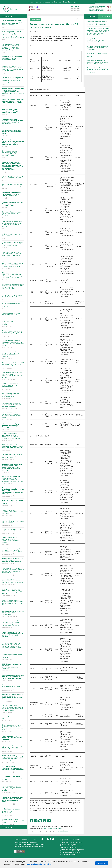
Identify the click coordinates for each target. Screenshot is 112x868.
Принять (102, 863)
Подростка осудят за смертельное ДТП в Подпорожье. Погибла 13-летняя (13, 541)
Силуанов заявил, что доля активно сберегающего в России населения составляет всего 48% (13, 729)
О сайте (17, 839)
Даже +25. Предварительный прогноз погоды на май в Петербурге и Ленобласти (97, 23)
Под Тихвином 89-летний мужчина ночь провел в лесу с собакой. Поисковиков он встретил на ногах (13, 572)
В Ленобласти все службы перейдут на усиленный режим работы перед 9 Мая (13, 552)
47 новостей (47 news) (69, 839)
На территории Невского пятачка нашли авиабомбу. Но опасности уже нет (13, 406)
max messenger (37, 7)
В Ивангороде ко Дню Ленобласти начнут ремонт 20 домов (13, 822)
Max (53, 839)
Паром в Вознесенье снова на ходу (13, 719)
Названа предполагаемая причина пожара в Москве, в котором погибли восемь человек (13, 790)
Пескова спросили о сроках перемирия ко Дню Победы (13, 297)
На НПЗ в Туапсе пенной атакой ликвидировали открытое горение (13, 387)
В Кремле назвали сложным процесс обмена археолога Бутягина (13, 657)
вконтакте (32, 7)
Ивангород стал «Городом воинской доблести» (13, 315)
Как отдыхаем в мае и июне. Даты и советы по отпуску (13, 187)
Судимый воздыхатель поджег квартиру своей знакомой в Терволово (13, 236)
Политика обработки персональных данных (30, 844)
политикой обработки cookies (38, 864)
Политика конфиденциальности (25, 843)
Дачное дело (73, 2)
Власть (30, 2)
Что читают (105, 17)
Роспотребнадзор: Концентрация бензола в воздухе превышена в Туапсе (13, 582)
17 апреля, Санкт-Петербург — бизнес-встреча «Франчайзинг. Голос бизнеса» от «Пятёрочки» (98, 70)
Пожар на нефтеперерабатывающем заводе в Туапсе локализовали (13, 812)
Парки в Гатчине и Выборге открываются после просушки (13, 513)
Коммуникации (35, 19)
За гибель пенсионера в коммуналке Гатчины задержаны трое (13, 396)
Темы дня (91, 17)
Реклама (34, 839)
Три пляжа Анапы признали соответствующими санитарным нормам (13, 60)
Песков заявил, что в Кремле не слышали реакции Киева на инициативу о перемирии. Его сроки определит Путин (13, 81)
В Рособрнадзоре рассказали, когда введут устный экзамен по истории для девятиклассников (13, 288)
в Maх (61, 828)
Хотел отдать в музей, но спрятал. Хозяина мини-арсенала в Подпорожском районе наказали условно (13, 625)
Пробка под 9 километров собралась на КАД (13, 532)
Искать (110, 2)
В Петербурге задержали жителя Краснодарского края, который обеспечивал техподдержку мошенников (13, 265)
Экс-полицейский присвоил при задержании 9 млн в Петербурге (13, 215)
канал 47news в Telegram (50, 828)
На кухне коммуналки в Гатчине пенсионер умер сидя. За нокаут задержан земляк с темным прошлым (13, 709)
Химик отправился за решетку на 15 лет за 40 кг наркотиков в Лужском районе (13, 523)
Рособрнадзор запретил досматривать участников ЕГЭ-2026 (13, 306)
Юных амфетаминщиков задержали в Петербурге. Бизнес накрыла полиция (13, 688)
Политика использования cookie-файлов (28, 846)
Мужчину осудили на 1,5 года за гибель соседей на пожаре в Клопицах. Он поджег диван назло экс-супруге (13, 70)
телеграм (34, 7)
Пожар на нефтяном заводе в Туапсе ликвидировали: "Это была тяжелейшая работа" (13, 245)
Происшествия (48, 2)
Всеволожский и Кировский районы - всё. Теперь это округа (97, 55)
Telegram (50, 839)
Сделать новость (37, 10)
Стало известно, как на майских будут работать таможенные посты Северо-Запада (13, 416)
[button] (31, 821)
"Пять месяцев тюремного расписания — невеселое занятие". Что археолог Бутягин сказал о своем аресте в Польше (13, 48)
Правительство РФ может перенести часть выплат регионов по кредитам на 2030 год (13, 355)
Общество (58, 2)
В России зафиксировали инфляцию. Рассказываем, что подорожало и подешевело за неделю (13, 344)
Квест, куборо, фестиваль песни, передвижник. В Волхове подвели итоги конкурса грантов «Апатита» (13, 480)
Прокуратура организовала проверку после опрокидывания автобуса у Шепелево (13, 376)
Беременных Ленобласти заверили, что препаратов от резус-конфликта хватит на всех (13, 604)
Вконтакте (42, 839)
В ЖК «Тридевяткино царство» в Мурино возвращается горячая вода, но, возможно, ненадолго (13, 437)
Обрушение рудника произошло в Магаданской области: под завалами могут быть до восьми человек (13, 277)
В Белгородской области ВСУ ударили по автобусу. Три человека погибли (13, 366)
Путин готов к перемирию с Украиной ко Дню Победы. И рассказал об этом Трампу (13, 334)
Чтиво (65, 2)
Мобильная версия (30, 7)
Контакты (25, 839)
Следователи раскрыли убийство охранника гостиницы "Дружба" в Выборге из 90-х (13, 155)
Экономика (38, 2)
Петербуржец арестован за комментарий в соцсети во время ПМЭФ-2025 (13, 457)
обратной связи (63, 831)
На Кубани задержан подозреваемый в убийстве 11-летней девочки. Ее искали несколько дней (13, 759)
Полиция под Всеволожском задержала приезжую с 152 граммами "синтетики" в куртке (13, 225)
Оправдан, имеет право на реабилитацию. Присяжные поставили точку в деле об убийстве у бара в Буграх (13, 647)
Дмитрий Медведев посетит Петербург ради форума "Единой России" (97, 40)
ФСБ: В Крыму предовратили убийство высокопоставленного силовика (13, 668)
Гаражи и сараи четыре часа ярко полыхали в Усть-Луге (13, 178)
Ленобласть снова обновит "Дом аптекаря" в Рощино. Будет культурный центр (13, 255)
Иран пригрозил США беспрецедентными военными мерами (13, 324)
